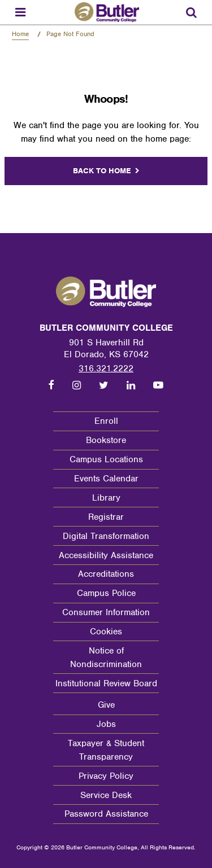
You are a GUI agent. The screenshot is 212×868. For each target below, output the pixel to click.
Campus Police (106, 593)
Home (20, 34)
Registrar (106, 517)
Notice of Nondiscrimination (106, 657)
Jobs (106, 724)
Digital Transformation (106, 536)
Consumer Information (106, 612)
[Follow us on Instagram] (77, 385)
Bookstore (106, 440)
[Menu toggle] (20, 12)
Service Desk (106, 795)
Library (106, 498)
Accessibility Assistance (106, 555)
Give (106, 705)
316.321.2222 (106, 369)
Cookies (106, 632)
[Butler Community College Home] (107, 12)
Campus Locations (106, 459)
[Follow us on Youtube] (158, 385)
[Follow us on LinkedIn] (131, 385)
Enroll (106, 421)
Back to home (102, 171)
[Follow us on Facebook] (51, 385)
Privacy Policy (106, 776)
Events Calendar (106, 479)
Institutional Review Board (106, 683)
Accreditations (106, 574)
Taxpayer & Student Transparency (106, 750)
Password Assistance (106, 814)
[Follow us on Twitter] (104, 385)
